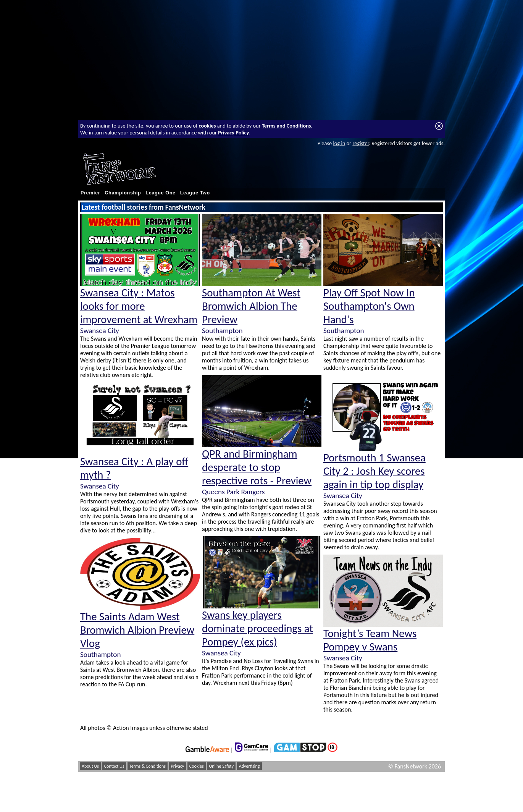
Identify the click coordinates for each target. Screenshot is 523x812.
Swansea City (100, 331)
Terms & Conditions (148, 766)
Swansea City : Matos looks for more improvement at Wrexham (139, 306)
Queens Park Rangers (233, 492)
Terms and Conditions (287, 126)
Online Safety (221, 766)
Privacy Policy (233, 133)
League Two (195, 193)
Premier (90, 193)
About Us (90, 766)
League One (160, 193)
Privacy (178, 766)
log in (339, 143)
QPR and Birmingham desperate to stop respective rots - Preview (257, 467)
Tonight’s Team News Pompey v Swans (370, 640)
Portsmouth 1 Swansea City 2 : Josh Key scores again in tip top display (374, 471)
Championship (123, 193)
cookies (207, 126)
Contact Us (114, 766)
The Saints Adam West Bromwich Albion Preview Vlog (137, 630)
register (361, 143)
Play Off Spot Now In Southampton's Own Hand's (369, 306)
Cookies (197, 766)
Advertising (249, 766)
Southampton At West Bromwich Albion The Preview (251, 306)
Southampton (100, 654)
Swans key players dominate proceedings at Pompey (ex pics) (257, 628)
